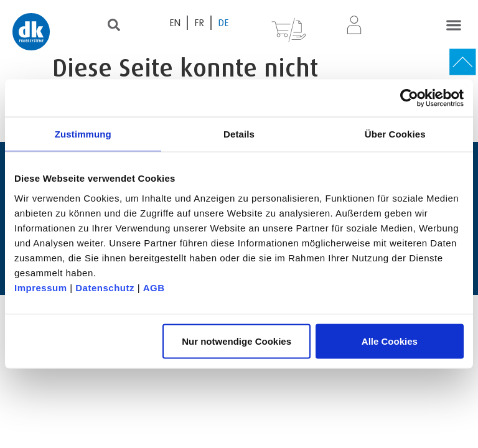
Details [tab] (239, 134)
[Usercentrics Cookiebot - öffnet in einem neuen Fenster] (409, 98)
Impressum (41, 287)
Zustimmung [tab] (83, 134)
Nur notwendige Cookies (237, 341)
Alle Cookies (390, 341)
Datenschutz (105, 287)
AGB (154, 287)
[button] (453, 25)
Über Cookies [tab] (395, 134)
